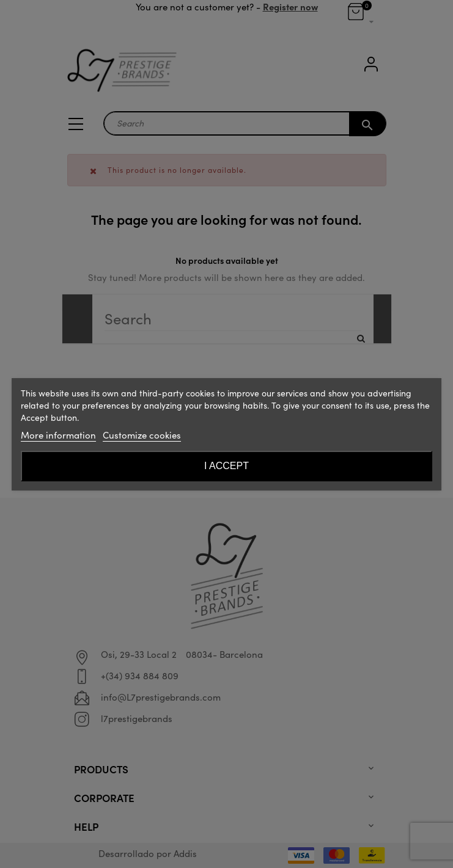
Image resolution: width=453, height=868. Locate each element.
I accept (226, 466)
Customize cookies (142, 435)
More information (58, 435)
